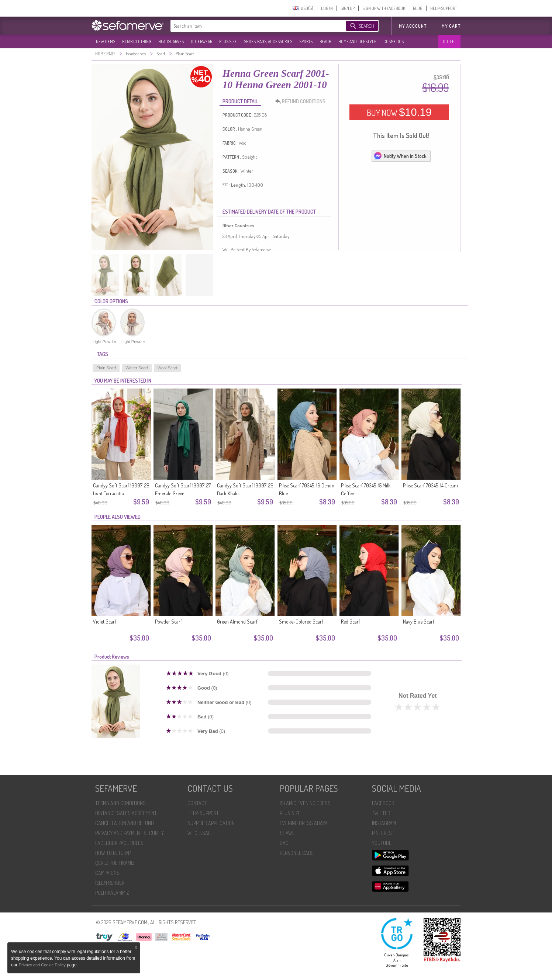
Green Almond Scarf (237, 622)
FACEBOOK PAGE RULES (119, 843)
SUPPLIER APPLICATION (211, 823)
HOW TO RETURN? (113, 853)
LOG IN (327, 8)
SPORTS (306, 42)
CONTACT (197, 803)
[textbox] (251, 26)
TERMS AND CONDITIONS (120, 803)
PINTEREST (383, 833)
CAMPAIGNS (107, 873)
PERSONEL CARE (296, 853)
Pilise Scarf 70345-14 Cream (430, 485)
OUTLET (449, 42)
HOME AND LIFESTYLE (357, 42)
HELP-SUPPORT (444, 8)
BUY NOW (399, 112)
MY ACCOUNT (413, 26)
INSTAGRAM (384, 823)
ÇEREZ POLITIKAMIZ (115, 863)
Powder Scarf (168, 622)
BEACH (325, 42)
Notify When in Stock (400, 156)
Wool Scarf (168, 368)
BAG (284, 843)
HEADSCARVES (171, 42)
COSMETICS (394, 42)
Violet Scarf (105, 622)
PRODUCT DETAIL (240, 101)
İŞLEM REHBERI (110, 883)
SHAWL (287, 833)
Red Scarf (351, 622)
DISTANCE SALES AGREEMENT (126, 813)
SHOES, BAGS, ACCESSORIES (268, 42)
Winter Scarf (137, 368)
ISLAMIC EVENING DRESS (305, 803)
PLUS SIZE (228, 42)
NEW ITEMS (106, 42)
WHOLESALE (200, 833)
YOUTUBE (382, 843)
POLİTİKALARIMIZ (112, 893)
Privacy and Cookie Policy (43, 965)
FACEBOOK (383, 803)
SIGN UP (348, 8)
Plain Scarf (106, 368)
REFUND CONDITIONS (302, 101)
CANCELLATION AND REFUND (125, 823)
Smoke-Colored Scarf (301, 622)
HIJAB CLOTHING (137, 42)
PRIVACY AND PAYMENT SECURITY (130, 833)
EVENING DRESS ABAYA (304, 823)
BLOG (418, 8)
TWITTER (381, 813)
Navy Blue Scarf (419, 622)
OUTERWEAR (201, 42)
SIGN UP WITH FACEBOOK (384, 8)
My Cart (451, 26)
